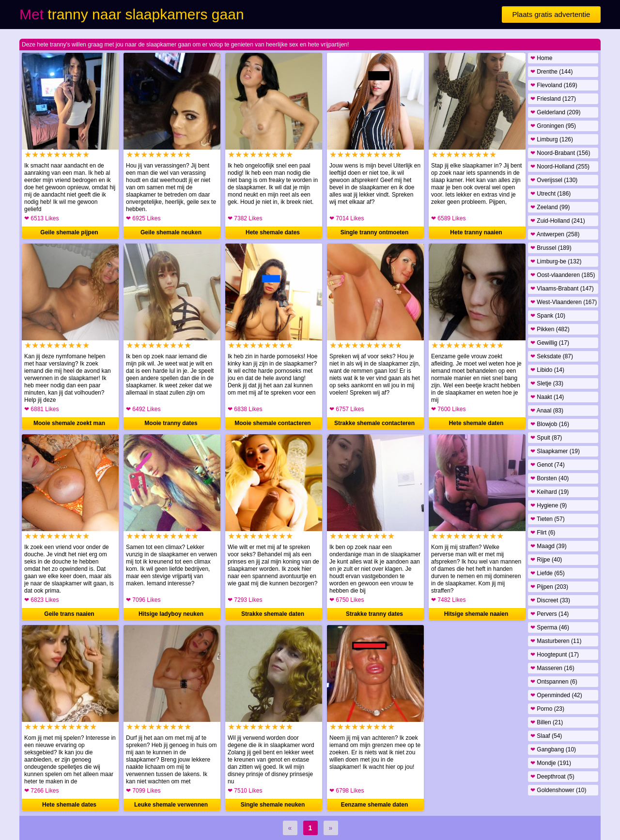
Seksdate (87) (552, 356)
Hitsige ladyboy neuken (171, 614)
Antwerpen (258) (555, 234)
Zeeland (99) (550, 207)
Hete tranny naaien (476, 232)
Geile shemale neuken (171, 232)
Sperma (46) (550, 627)
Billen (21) (547, 722)
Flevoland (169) (554, 85)
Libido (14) (547, 370)
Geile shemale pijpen (69, 232)
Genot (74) (548, 465)
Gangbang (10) (553, 749)
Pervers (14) (550, 614)
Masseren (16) (552, 668)
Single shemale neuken (273, 805)
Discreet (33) (550, 600)
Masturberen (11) (556, 641)
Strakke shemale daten (273, 614)
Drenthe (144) (551, 72)
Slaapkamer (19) (555, 451)
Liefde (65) (548, 573)
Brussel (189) (551, 248)
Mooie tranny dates (171, 423)
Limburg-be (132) (556, 261)
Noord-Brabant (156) (560, 153)
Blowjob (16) (550, 424)
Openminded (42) (556, 695)
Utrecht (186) (550, 194)
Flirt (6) (543, 533)
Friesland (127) (553, 99)
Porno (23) (547, 709)
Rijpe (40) (546, 560)
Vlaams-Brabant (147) (562, 289)
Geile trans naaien (69, 614)
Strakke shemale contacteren (374, 423)
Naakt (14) (547, 397)
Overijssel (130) (554, 180)
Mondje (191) (551, 763)
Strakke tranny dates (374, 614)
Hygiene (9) (549, 505)
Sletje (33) (547, 383)
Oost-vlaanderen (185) (563, 275)
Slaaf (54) (546, 736)
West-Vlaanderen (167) (564, 302)
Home (541, 58)
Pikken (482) (550, 329)
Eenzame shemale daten (375, 805)
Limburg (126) (552, 139)
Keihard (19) (550, 492)
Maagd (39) (549, 546)
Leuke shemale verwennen (171, 805)
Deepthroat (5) (552, 777)
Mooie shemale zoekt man (69, 423)
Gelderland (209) (555, 112)
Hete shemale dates (273, 232)
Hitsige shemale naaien (476, 614)
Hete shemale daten (476, 423)
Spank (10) (548, 316)
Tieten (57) (548, 519)
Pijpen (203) (549, 587)
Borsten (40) (550, 478)
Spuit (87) (546, 438)
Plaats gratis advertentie (551, 14)
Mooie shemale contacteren (272, 423)
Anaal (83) (547, 411)
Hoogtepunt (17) (555, 655)
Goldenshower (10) (558, 790)
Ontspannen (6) (554, 682)
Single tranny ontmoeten (375, 232)
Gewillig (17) (550, 343)
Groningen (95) (553, 126)
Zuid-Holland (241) (558, 221)
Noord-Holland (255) (560, 167)
